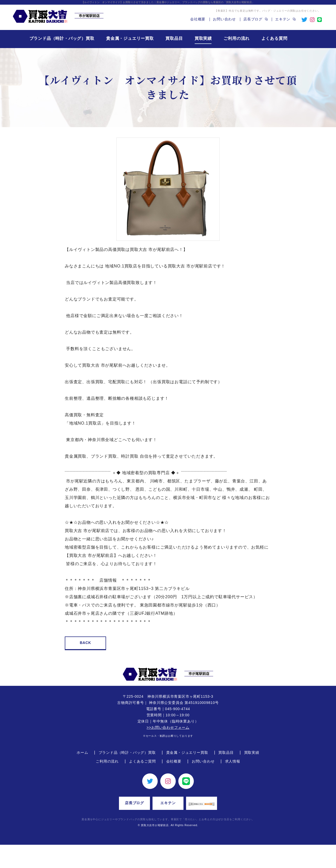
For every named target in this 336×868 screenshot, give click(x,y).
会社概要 (198, 19)
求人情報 (233, 761)
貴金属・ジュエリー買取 (130, 38)
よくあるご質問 (142, 761)
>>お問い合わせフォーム (168, 727)
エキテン (168, 803)
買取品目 (174, 38)
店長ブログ (134, 803)
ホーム (82, 752)
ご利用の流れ (237, 38)
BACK (85, 643)
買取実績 (203, 38)
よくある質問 (274, 38)
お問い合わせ (224, 19)
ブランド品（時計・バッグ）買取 (62, 38)
